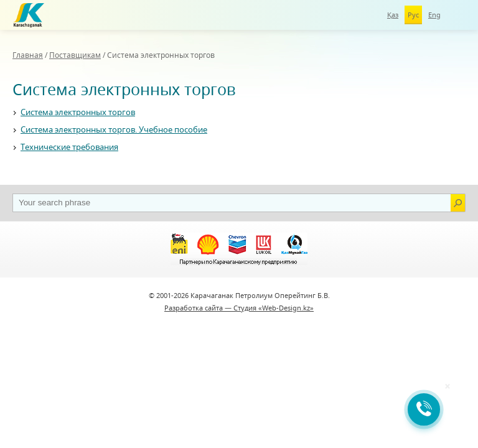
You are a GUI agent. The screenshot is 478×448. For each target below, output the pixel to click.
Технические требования (69, 147)
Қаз (393, 15)
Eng (434, 15)
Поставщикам (75, 55)
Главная (28, 55)
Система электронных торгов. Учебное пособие (114, 129)
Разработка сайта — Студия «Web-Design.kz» (239, 308)
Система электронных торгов (78, 112)
